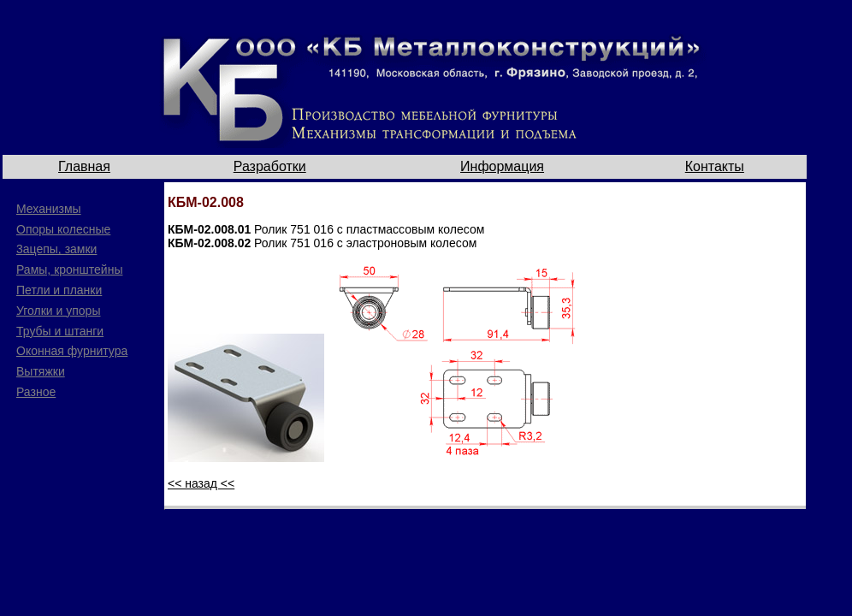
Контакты (715, 166)
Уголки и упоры (58, 311)
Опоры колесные (63, 229)
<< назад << (201, 483)
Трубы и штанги (60, 331)
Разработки (270, 166)
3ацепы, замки (56, 249)
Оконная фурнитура (72, 351)
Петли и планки (59, 290)
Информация (502, 166)
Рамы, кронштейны (69, 269)
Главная (84, 166)
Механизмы (49, 209)
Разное (36, 392)
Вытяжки (41, 371)
